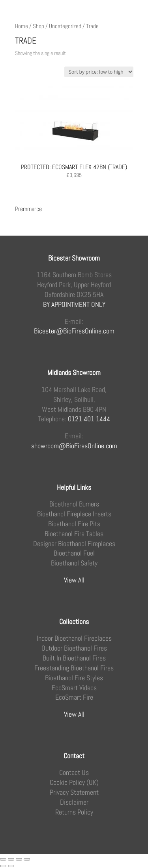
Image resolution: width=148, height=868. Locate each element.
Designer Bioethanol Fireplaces (74, 544)
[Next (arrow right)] (11, 866)
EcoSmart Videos (74, 688)
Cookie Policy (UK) (74, 782)
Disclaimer (74, 802)
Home (22, 26)
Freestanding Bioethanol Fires (74, 668)
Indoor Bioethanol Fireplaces (74, 638)
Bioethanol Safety (74, 563)
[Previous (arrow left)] (3, 866)
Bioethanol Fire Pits (74, 524)
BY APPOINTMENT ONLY (74, 305)
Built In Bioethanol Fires (74, 658)
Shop (38, 26)
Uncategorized (65, 26)
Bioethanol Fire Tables (74, 534)
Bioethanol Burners (74, 504)
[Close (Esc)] (27, 859)
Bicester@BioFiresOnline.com (74, 331)
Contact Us (74, 773)
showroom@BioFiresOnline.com (74, 446)
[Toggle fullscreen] (11, 859)
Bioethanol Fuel (74, 553)
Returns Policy (74, 812)
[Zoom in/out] (3, 859)
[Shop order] (99, 72)
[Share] (19, 859)
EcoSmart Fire (74, 697)
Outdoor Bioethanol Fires (74, 648)
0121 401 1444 (89, 419)
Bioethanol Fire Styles (74, 678)
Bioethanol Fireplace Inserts (74, 514)
